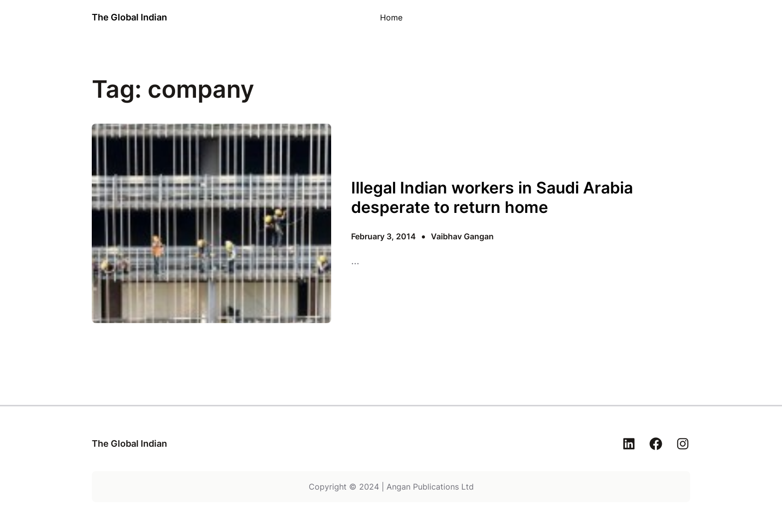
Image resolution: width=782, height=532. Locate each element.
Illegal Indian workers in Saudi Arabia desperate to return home (492, 197)
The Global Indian (129, 17)
